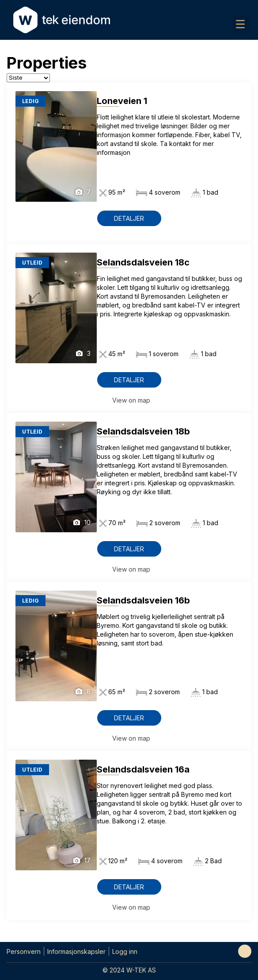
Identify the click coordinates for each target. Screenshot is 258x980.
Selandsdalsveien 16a (143, 769)
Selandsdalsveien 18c (143, 262)
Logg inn (125, 951)
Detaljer (129, 218)
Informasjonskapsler (76, 951)
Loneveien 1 (122, 101)
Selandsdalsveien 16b (143, 600)
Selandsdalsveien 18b (143, 431)
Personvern (24, 951)
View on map (131, 400)
